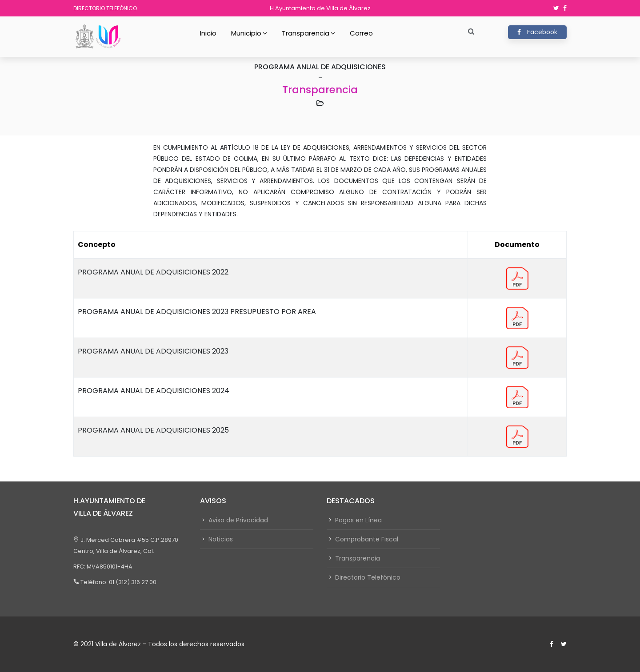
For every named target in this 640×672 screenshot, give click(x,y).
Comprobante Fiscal (367, 539)
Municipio (246, 33)
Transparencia (306, 33)
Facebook (537, 32)
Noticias (221, 539)
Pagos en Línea (358, 520)
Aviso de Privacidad (238, 520)
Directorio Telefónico (105, 8)
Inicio (208, 33)
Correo (361, 33)
